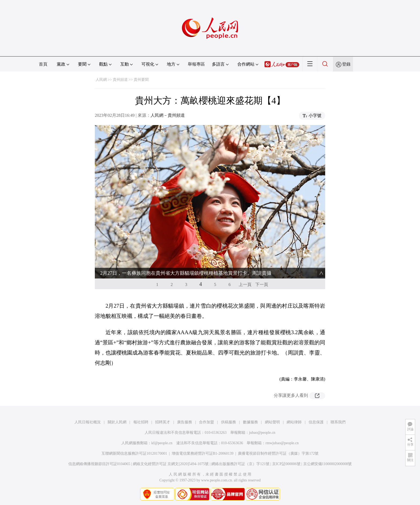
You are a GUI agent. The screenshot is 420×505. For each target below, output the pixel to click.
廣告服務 (185, 422)
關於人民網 (117, 422)
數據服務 (250, 422)
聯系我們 (338, 422)
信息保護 (316, 422)
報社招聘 (141, 422)
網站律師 (294, 422)
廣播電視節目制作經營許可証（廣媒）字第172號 (278, 453)
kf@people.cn (162, 443)
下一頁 (262, 284)
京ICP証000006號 (286, 464)
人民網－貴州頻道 (168, 115)
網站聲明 (272, 422)
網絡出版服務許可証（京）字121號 (240, 464)
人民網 (101, 80)
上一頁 (245, 284)
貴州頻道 (120, 80)
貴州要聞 (141, 80)
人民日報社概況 (88, 422)
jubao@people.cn (262, 433)
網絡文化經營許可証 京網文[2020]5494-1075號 (171, 464)
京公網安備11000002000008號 (327, 464)
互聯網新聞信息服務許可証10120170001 (134, 453)
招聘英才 (163, 422)
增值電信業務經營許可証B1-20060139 (203, 453)
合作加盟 (207, 422)
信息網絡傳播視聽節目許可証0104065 (99, 464)
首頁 (43, 64)
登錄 (346, 64)
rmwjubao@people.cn (282, 443)
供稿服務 (228, 422)
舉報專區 (196, 64)
